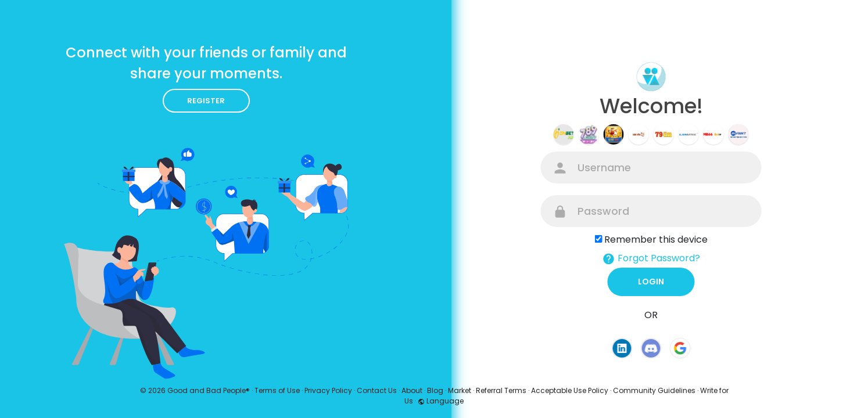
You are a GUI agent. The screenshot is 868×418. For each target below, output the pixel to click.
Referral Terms (501, 390)
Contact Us (377, 390)
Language (441, 401)
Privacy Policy (328, 390)
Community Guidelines (654, 390)
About (412, 390)
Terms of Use (277, 390)
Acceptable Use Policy (570, 390)
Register (206, 101)
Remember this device (656, 239)
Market (460, 390)
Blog (435, 390)
